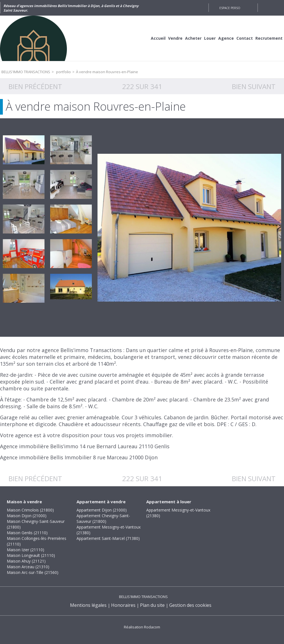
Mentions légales (88, 605)
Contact (245, 38)
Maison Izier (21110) (26, 550)
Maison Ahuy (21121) (26, 561)
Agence (226, 38)
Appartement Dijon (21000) (102, 510)
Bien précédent (35, 86)
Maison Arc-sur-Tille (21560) (33, 572)
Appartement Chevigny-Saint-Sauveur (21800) (103, 518)
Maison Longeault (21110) (31, 555)
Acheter (193, 38)
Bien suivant (254, 86)
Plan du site (152, 605)
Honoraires (123, 605)
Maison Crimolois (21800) (30, 510)
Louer (210, 38)
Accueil (158, 38)
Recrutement (269, 38)
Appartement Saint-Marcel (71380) (108, 538)
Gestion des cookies (190, 605)
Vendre (175, 38)
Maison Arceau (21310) (28, 567)
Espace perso (230, 8)
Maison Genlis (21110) (27, 533)
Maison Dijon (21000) (27, 516)
